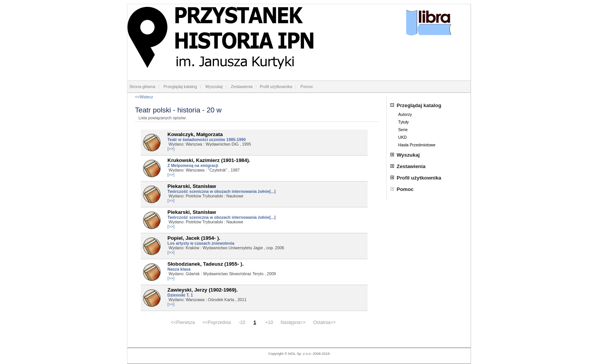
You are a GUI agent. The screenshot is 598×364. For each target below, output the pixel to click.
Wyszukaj (214, 87)
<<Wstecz (144, 97)
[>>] (171, 149)
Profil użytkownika (276, 87)
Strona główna (142, 87)
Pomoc (307, 87)
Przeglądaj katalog (180, 87)
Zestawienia (242, 87)
